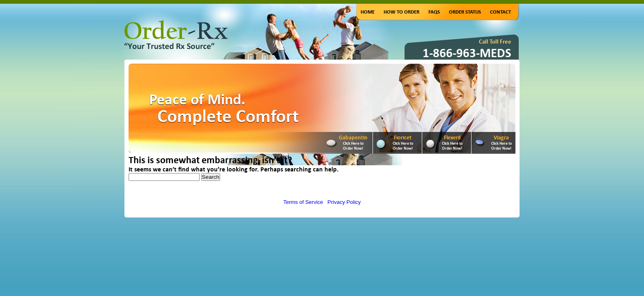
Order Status (465, 12)
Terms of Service (303, 202)
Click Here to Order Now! (353, 146)
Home (368, 12)
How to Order (401, 12)
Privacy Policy (344, 202)
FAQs (434, 12)
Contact (500, 12)
